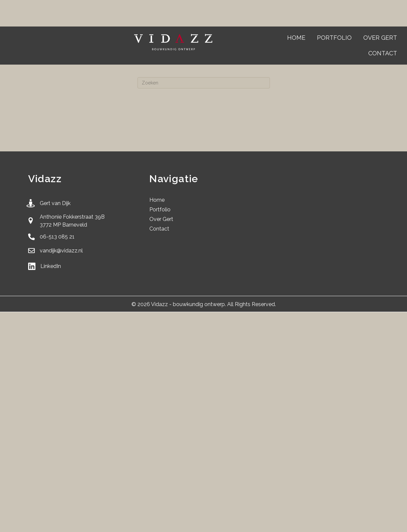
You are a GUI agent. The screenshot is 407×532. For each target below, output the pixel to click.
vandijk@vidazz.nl (61, 251)
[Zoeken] (204, 83)
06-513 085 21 (57, 237)
